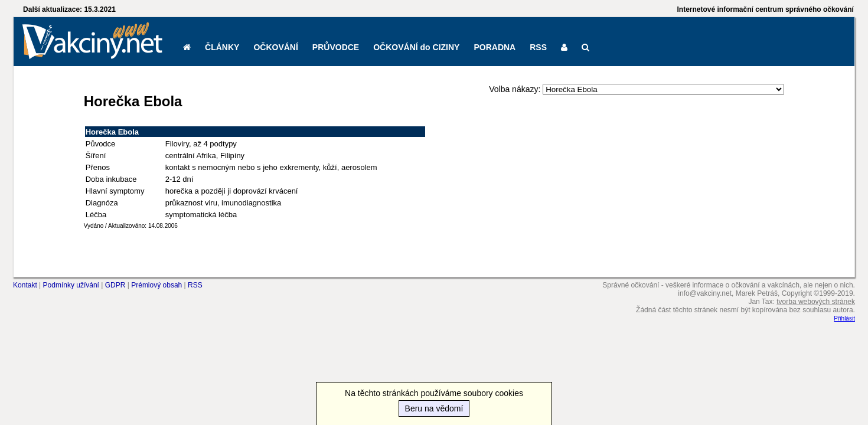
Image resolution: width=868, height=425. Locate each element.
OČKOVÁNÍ (275, 47)
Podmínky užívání (71, 285)
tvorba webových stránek (816, 302)
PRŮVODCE (336, 47)
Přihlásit (844, 318)
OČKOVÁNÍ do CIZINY (416, 47)
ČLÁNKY (222, 47)
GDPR (115, 285)
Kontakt (25, 285)
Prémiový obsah (156, 285)
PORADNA (495, 47)
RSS (538, 47)
